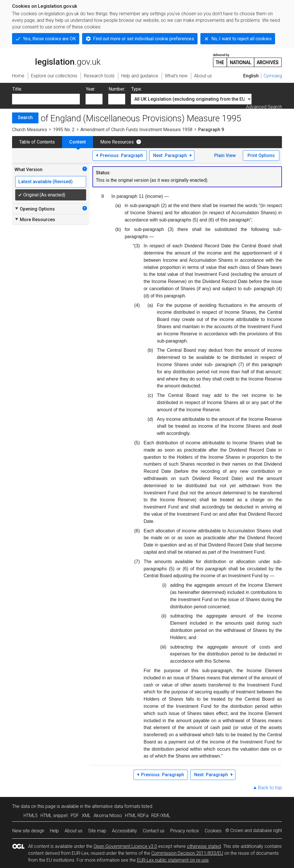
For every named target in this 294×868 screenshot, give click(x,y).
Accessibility (124, 831)
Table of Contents (37, 142)
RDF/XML (161, 816)
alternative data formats (116, 806)
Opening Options (35, 209)
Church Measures (30, 130)
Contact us (154, 831)
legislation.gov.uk (56, 60)
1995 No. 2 (64, 130)
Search (25, 117)
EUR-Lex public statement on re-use (173, 860)
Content (78, 142)
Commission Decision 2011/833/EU (187, 853)
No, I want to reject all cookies (241, 39)
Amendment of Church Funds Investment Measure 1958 (136, 130)
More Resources (117, 142)
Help (54, 831)
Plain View (225, 155)
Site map (97, 831)
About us (73, 831)
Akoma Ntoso (108, 816)
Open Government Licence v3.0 (125, 846)
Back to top (270, 788)
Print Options (261, 155)
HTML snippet (54, 816)
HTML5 (31, 816)
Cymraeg (273, 76)
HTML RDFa (137, 816)
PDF (75, 816)
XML (86, 816)
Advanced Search (264, 107)
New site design (28, 831)
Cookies (213, 831)
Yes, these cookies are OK (49, 39)
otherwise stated (204, 846)
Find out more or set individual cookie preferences (144, 39)
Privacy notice (185, 831)
